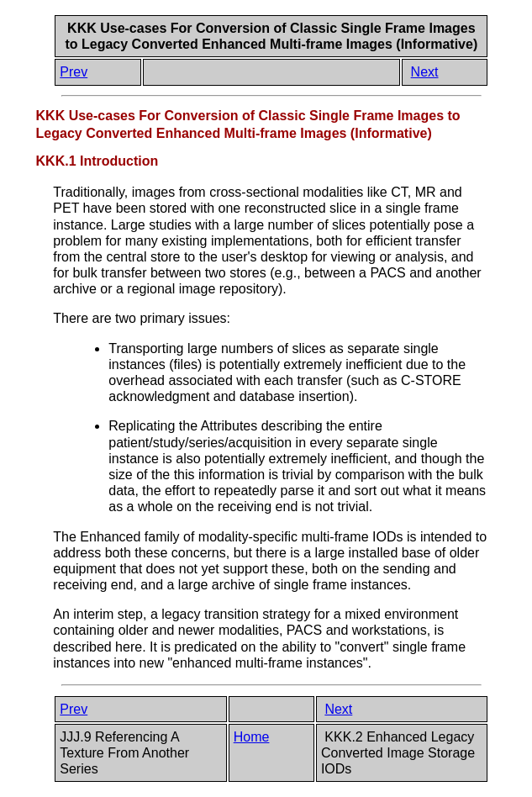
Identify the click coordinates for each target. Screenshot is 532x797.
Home (252, 737)
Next (425, 72)
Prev (74, 72)
